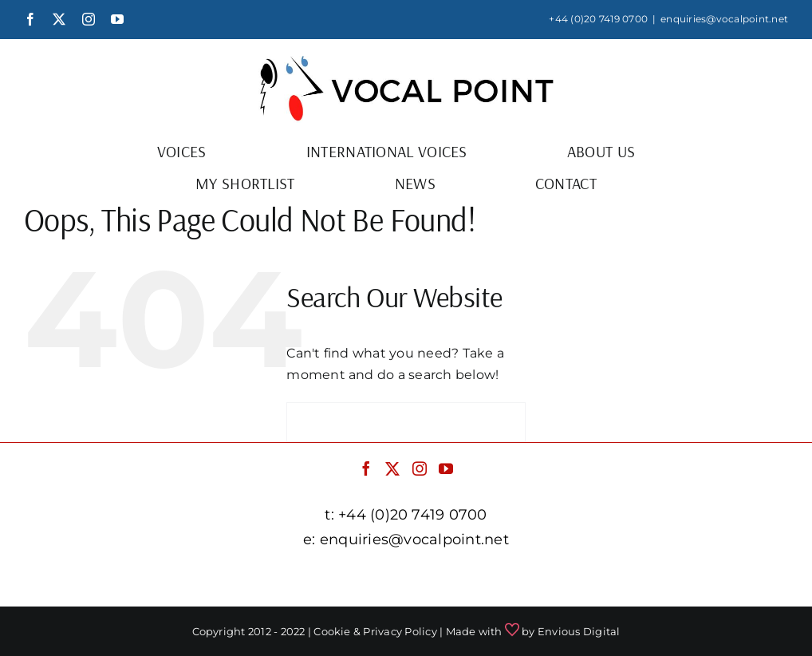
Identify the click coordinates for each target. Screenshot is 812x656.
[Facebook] (366, 468)
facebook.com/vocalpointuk (126, 579)
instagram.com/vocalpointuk (485, 579)
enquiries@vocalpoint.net (724, 19)
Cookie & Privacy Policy (375, 631)
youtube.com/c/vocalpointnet (680, 579)
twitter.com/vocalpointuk (304, 579)
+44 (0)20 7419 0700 (598, 19)
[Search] (306, 422)
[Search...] (406, 422)
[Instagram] (420, 468)
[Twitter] (392, 468)
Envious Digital (579, 631)
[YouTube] (446, 468)
